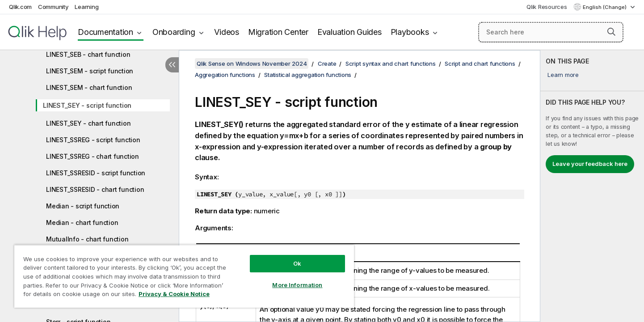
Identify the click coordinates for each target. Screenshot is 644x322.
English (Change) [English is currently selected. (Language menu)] (605, 7)
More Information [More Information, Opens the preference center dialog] (297, 285)
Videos (227, 32)
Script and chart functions (480, 64)
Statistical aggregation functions (308, 75)
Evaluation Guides (349, 32)
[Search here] (551, 32)
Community (53, 7)
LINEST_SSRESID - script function (96, 173)
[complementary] (592, 186)
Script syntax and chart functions (391, 64)
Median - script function (83, 206)
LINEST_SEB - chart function (88, 54)
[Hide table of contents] (172, 65)
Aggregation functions (225, 75)
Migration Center (278, 32)
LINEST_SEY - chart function (88, 123)
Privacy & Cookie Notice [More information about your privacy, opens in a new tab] (174, 294)
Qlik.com (20, 7)
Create (327, 64)
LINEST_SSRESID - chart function (95, 189)
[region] (184, 276)
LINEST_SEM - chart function (89, 87)
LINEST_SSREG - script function (93, 140)
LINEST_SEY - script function (87, 105)
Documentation (105, 32)
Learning (86, 7)
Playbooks (410, 32)
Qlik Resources (547, 7)
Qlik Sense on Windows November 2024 (252, 64)
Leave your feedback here (590, 164)
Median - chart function (82, 222)
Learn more (563, 75)
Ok (297, 263)
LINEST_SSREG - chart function (93, 156)
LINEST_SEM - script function (90, 71)
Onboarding (174, 32)
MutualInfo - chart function (87, 239)
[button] (611, 32)
